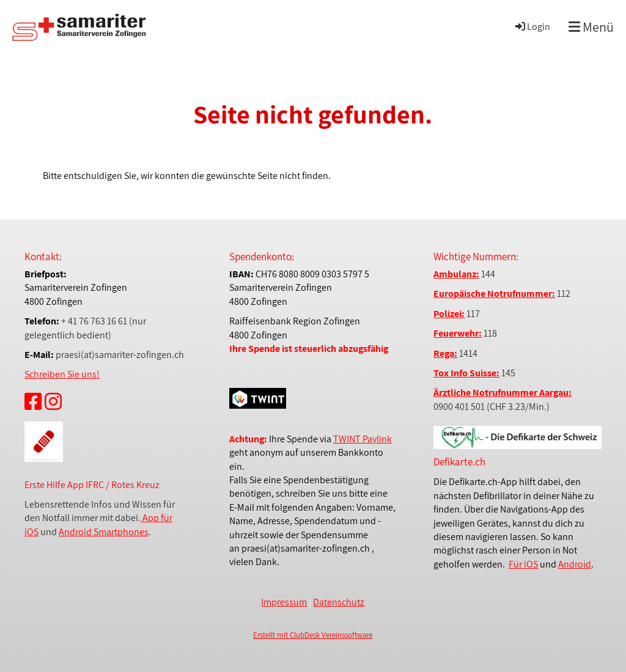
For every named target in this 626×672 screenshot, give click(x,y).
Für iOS (523, 564)
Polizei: (449, 314)
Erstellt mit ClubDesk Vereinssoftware (313, 635)
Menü (591, 27)
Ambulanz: (456, 274)
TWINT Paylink (363, 439)
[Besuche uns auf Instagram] (53, 401)
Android (575, 564)
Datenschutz (339, 602)
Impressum (284, 602)
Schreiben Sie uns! (62, 374)
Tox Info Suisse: (466, 373)
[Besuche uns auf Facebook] (33, 401)
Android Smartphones (104, 532)
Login (532, 27)
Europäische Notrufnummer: (494, 294)
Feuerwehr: (458, 333)
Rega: (445, 353)
